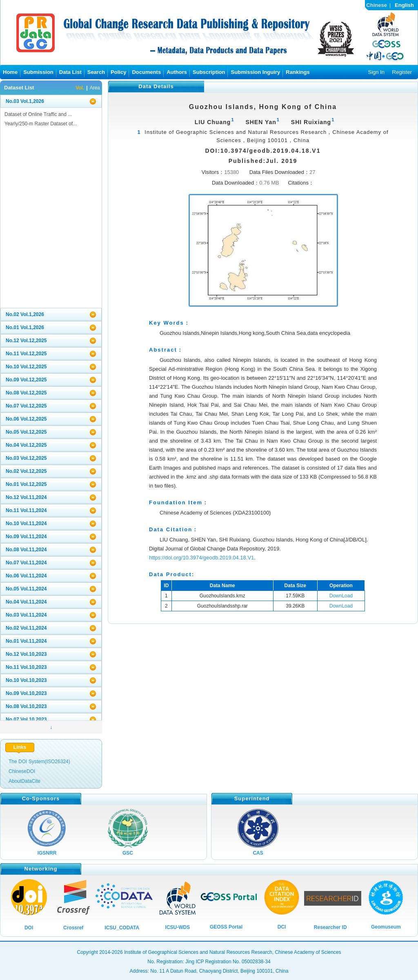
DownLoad (341, 596)
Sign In (376, 72)
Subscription (209, 72)
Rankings (298, 72)
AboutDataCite (24, 781)
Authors (177, 72)
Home (10, 72)
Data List (70, 72)
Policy (118, 72)
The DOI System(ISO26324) (39, 762)
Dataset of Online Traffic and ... (38, 114)
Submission (38, 72)
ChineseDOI (22, 771)
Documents (146, 72)
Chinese (377, 5)
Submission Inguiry (255, 72)
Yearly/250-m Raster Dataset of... (41, 124)
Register (402, 72)
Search (96, 72)
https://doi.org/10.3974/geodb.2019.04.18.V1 (201, 558)
